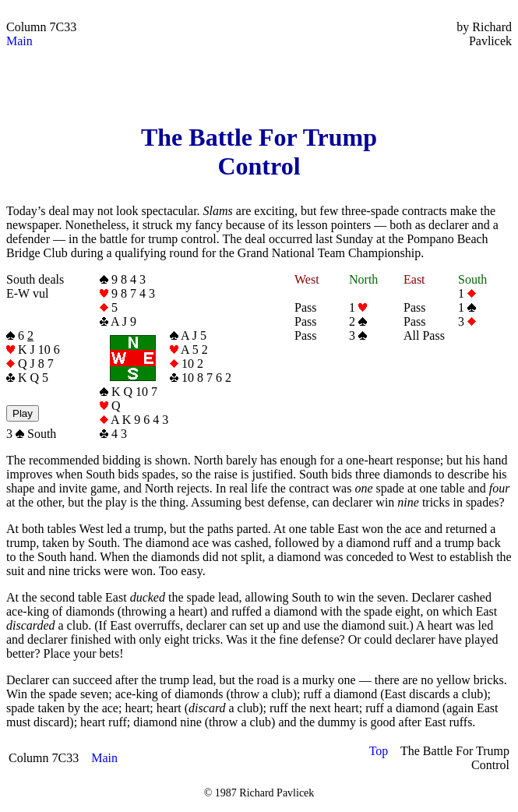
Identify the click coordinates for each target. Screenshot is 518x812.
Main (19, 41)
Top (379, 751)
